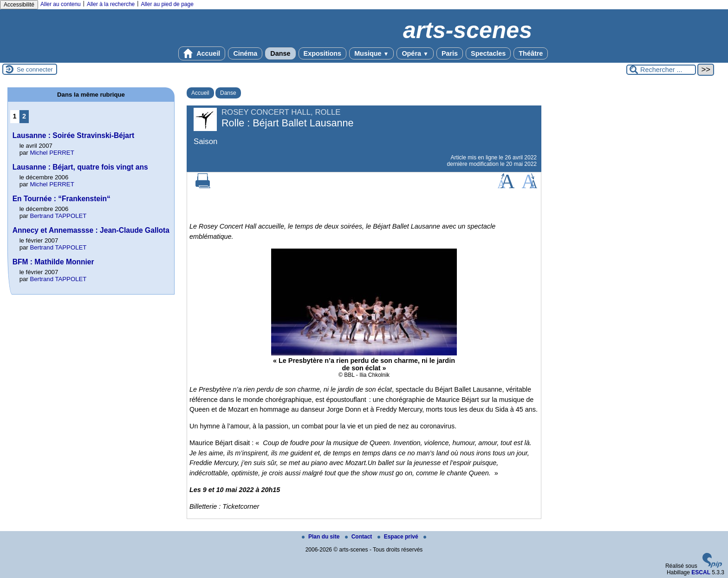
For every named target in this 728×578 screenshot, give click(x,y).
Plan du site (322, 537)
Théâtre (531, 53)
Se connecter (35, 69)
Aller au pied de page (167, 4)
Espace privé (399, 537)
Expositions (323, 53)
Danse (280, 53)
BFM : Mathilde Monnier (53, 262)
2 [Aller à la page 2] (24, 116)
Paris (450, 53)
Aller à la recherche (111, 4)
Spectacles (488, 53)
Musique (371, 53)
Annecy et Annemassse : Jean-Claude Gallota (91, 230)
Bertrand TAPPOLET (58, 216)
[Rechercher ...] (661, 70)
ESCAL (701, 572)
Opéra (415, 53)
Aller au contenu (61, 4)
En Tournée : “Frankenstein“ (62, 199)
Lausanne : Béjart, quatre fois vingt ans (80, 167)
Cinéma (245, 53)
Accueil (202, 53)
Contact (359, 537)
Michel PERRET (52, 153)
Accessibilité (19, 5)
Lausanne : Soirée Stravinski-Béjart (74, 135)
